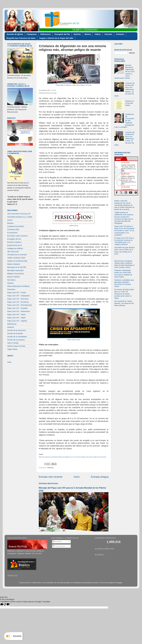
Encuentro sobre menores (17, 236)
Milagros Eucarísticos (16, 274)
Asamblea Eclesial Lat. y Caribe (20, 217)
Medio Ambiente (14, 264)
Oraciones (11, 289)
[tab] (120, 159)
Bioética (10, 223)
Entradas (57, 542)
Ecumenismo (12, 233)
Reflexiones (46, 34)
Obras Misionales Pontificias (18, 286)
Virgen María (12, 349)
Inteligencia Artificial (15, 248)
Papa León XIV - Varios (16, 314)
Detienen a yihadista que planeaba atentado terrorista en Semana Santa (124, 283)
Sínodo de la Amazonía (16, 330)
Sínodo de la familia (15, 333)
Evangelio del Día (62, 34)
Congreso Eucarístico (16, 226)
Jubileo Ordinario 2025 (16, 258)
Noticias (77, 34)
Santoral (11, 327)
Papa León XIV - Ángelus (17, 321)
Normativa (11, 280)
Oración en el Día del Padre (130, 103)
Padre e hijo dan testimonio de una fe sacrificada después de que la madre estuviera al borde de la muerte (124, 205)
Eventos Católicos (14, 242)
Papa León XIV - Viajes (16, 318)
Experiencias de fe (15, 245)
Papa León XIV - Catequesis (18, 296)
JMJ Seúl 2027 (13, 252)
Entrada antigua (100, 477)
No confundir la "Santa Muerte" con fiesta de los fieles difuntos (124, 303)
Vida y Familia (13, 343)
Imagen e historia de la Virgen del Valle (56, 38)
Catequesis (32, 34)
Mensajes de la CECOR (17, 267)
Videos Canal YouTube (16, 346)
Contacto (120, 34)
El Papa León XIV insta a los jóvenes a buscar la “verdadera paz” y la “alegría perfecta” (124, 241)
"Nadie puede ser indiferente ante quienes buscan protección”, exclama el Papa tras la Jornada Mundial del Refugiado (124, 218)
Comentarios (59, 546)
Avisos (10, 220)
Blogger (119, 583)
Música (88, 34)
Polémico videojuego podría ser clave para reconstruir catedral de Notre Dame (123, 274)
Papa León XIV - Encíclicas (18, 302)
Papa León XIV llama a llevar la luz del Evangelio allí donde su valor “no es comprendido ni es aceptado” (124, 231)
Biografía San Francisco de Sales (21, 38)
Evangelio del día (14, 239)
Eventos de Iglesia (15, 34)
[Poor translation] (6, 604)
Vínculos (108, 34)
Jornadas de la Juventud (17, 255)
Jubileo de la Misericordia (17, 261)
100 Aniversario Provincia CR (19, 214)
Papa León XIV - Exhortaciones (20, 305)
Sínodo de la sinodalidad (17, 337)
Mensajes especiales (15, 270)
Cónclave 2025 (13, 229)
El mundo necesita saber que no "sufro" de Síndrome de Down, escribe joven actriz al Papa (124, 294)
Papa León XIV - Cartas (17, 293)
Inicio (77, 477)
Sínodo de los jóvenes (16, 340)
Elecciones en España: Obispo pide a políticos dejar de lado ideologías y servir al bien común (125, 264)
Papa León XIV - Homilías (17, 308)
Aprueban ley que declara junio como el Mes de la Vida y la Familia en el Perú (125, 251)
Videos (98, 34)
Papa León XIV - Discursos (18, 299)
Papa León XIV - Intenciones (19, 311)
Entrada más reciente (51, 477)
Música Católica (13, 277)
